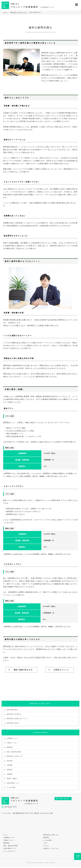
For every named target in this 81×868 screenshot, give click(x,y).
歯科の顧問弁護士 (12, 710)
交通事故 (10, 774)
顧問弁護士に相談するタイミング (17, 719)
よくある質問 (11, 788)
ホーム (6, 835)
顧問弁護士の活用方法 (14, 714)
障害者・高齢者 (12, 779)
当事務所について (12, 739)
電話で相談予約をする (23, 670)
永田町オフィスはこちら (51, 849)
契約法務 (10, 761)
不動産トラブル (12, 743)
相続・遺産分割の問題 (14, 752)
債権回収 (10, 770)
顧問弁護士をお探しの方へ (40, 704)
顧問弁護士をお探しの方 (15, 757)
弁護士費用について (13, 783)
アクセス (46, 847)
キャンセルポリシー (10, 852)
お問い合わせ (64, 799)
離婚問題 (10, 748)
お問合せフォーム (61, 670)
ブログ (46, 844)
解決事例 (46, 838)
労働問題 (10, 766)
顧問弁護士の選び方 (13, 723)
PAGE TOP (78, 857)
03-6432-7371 (11, 807)
